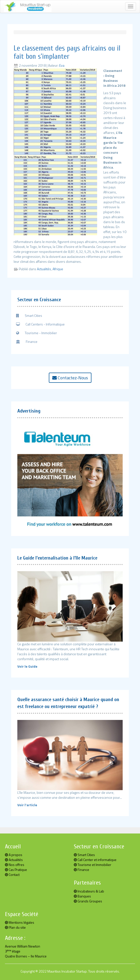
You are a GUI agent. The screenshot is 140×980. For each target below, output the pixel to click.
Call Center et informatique (95, 860)
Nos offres (15, 865)
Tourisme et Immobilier (93, 865)
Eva (62, 65)
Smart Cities (29, 315)
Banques (82, 896)
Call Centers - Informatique (40, 324)
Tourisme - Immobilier (37, 333)
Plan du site (15, 927)
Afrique (58, 269)
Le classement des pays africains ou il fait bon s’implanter (67, 52)
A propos (14, 855)
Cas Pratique (16, 870)
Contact (12, 875)
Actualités (44, 269)
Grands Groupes (88, 901)
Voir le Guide (27, 666)
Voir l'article (27, 805)
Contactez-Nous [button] (70, 378)
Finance (27, 342)
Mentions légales (20, 922)
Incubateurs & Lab (89, 891)
